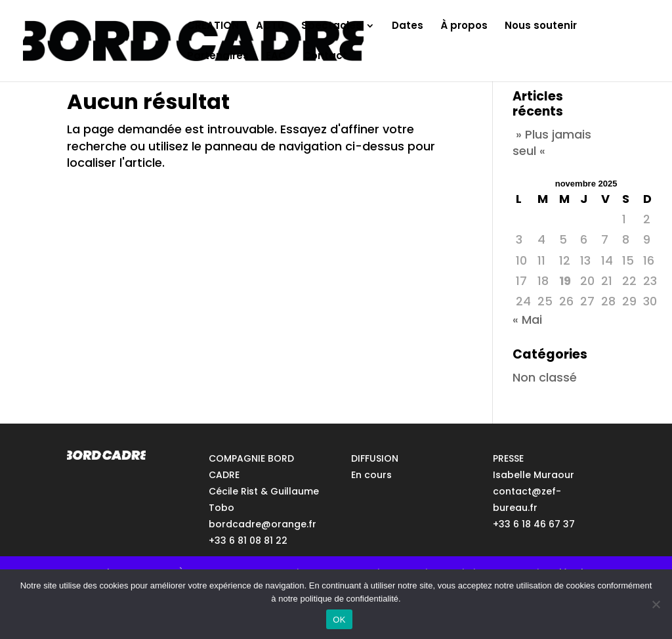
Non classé (545, 377)
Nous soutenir (541, 27)
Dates (408, 27)
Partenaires (218, 57)
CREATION (213, 27)
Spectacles (331, 27)
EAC (276, 57)
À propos (464, 27)
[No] (656, 604)
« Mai (527, 319)
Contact (325, 57)
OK (339, 620)
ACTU (270, 27)
